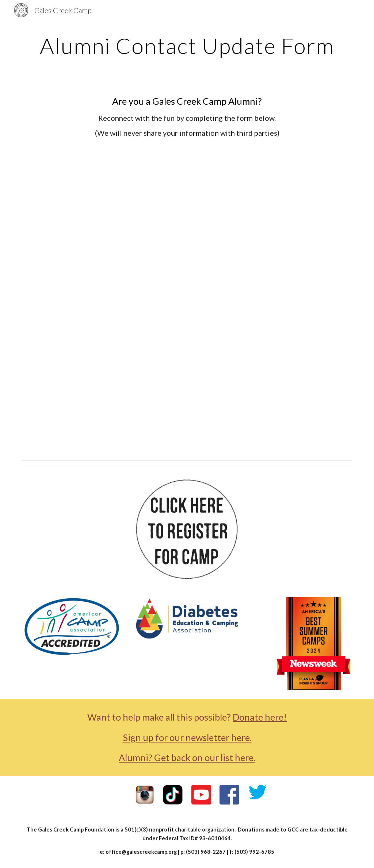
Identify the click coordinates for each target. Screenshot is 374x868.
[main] (187, 46)
